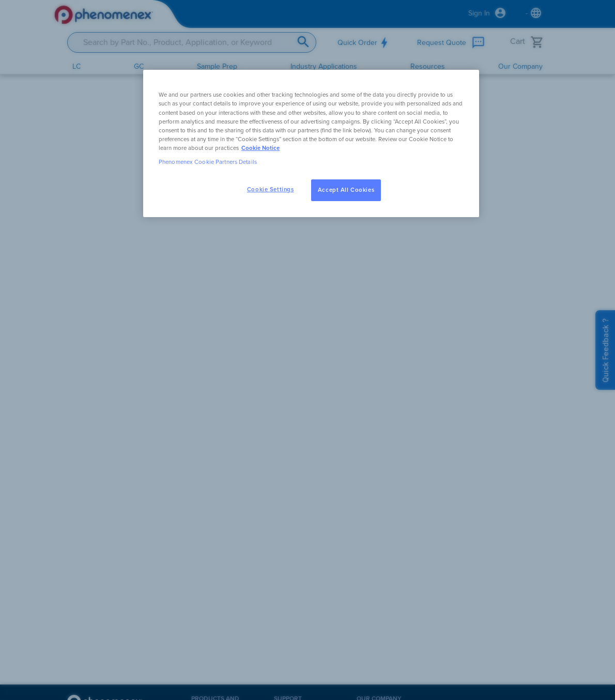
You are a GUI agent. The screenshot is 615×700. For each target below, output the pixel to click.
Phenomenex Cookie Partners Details (208, 162)
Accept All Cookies (346, 190)
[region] (311, 143)
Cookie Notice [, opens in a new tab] (260, 148)
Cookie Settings (271, 189)
